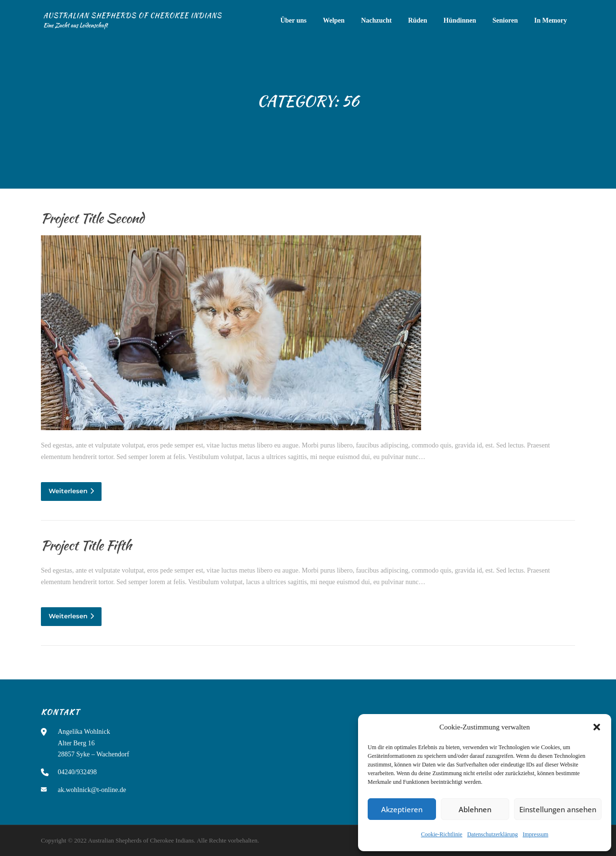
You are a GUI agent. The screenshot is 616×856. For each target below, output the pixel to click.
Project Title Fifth (86, 545)
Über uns (293, 20)
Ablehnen (475, 809)
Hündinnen (460, 20)
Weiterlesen (71, 491)
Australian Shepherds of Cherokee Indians (133, 15)
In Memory (551, 20)
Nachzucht (376, 20)
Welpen (334, 20)
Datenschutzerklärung (493, 834)
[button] (597, 727)
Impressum (535, 834)
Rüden (418, 20)
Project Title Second (92, 218)
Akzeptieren (402, 809)
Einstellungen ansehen (558, 809)
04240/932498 (77, 772)
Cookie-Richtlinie (442, 834)
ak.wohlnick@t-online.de (92, 790)
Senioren (505, 20)
